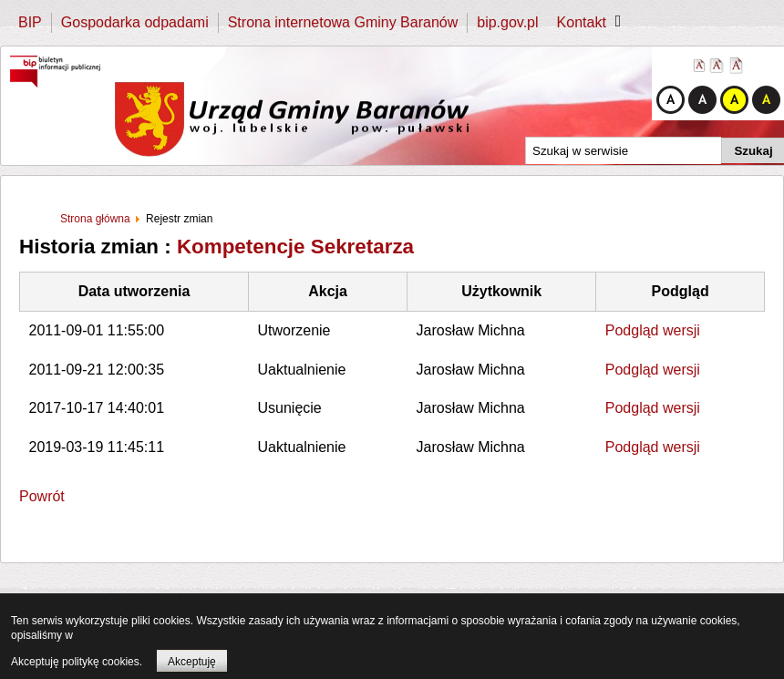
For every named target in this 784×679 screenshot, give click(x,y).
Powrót (42, 496)
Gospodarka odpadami (135, 22)
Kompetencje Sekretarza (295, 247)
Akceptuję (192, 662)
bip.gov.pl (507, 22)
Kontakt (582, 22)
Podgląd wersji (653, 330)
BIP (30, 22)
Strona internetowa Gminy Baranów (343, 22)
